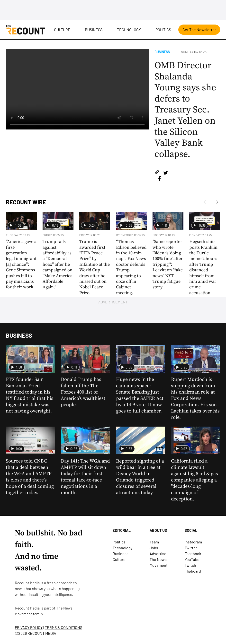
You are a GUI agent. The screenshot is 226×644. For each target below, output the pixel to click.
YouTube (192, 559)
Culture (62, 30)
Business (94, 30)
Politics (163, 30)
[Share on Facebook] (160, 179)
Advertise (158, 554)
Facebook (193, 554)
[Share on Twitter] (166, 173)
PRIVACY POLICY (29, 627)
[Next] (206, 203)
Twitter (191, 548)
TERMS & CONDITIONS (63, 627)
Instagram (193, 542)
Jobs (154, 548)
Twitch (190, 565)
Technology (129, 30)
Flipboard (193, 571)
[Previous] (216, 203)
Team (154, 542)
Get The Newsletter (199, 30)
